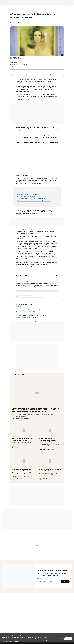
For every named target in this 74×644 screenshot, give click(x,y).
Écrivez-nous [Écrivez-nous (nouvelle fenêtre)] (20, 316)
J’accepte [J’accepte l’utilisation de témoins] (68, 639)
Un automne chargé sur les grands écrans (28, 203)
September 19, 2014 (42, 275)
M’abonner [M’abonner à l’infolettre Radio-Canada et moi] (65, 597)
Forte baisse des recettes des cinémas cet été (29, 212)
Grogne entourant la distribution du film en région (32, 208)
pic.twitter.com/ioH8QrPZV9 (41, 273)
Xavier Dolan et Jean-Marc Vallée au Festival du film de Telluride (33, 210)
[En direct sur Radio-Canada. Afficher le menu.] (58, 11)
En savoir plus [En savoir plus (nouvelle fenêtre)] (59, 639)
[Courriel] (48, 597)
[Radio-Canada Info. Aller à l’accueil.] (7, 11)
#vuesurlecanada (29, 273)
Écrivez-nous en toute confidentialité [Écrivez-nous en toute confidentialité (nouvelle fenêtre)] (26, 321)
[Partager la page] (12, 31)
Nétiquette (32, 294)
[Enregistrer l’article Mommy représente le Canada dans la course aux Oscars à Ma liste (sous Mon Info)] (15, 31)
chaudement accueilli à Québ (26, 205)
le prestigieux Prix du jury (42, 95)
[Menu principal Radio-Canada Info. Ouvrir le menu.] (2, 11)
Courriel (39, 594)
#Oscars (36, 272)
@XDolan (18, 272)
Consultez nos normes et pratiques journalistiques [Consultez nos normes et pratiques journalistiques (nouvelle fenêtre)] (29, 326)
